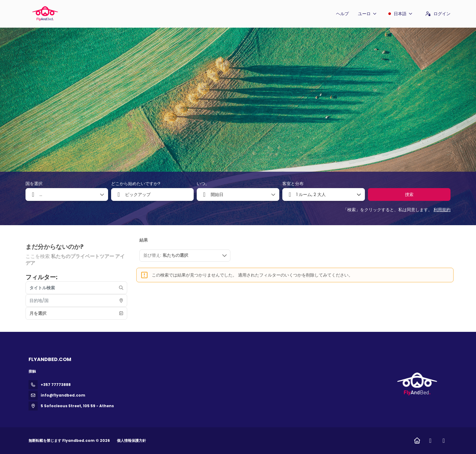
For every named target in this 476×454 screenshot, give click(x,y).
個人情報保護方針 (131, 440)
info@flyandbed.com (63, 395)
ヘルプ (342, 14)
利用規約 (442, 210)
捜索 (409, 194)
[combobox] (152, 194)
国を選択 (34, 184)
